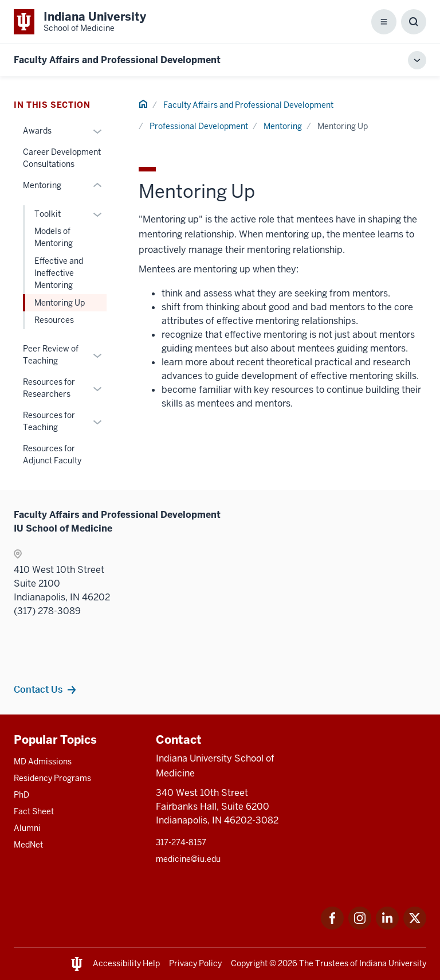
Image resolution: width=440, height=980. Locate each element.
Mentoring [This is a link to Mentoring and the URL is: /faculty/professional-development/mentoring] (283, 126)
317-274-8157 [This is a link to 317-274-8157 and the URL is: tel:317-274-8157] (181, 842)
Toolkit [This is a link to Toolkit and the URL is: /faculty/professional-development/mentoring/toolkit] (48, 214)
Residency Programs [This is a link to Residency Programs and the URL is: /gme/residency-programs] (52, 778)
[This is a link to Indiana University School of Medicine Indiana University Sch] (80, 22)
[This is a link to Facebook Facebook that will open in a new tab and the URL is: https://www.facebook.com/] (332, 926)
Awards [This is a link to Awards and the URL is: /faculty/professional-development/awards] (37, 131)
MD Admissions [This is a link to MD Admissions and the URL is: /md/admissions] (43, 762)
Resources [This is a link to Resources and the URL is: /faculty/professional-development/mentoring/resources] (54, 320)
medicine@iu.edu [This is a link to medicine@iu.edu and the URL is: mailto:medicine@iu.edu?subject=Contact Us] (188, 859)
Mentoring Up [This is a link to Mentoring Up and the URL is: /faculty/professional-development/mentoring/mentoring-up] (60, 303)
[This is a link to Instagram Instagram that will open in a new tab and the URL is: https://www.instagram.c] (360, 926)
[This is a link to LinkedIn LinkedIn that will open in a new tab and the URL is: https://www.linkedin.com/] (387, 926)
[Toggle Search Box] (414, 22)
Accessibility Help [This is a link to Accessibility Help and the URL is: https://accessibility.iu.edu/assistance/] (126, 963)
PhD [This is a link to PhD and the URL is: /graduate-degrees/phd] (21, 795)
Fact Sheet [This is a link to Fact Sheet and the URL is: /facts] (34, 811)
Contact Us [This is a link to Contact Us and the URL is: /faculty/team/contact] (38, 689)
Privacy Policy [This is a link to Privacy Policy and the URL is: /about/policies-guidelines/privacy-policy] (195, 963)
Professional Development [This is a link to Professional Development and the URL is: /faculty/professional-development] (199, 126)
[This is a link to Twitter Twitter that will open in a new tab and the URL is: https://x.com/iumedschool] (415, 926)
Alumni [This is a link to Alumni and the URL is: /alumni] (27, 828)
